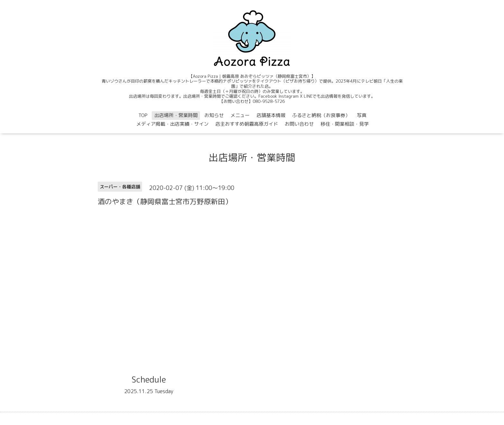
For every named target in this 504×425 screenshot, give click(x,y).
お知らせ (214, 115)
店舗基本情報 (271, 115)
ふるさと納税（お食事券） (321, 115)
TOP (143, 115)
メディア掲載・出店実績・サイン (172, 124)
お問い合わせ (299, 124)
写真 (362, 115)
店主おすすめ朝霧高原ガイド (247, 124)
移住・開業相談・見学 (345, 124)
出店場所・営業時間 (176, 115)
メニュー (240, 115)
